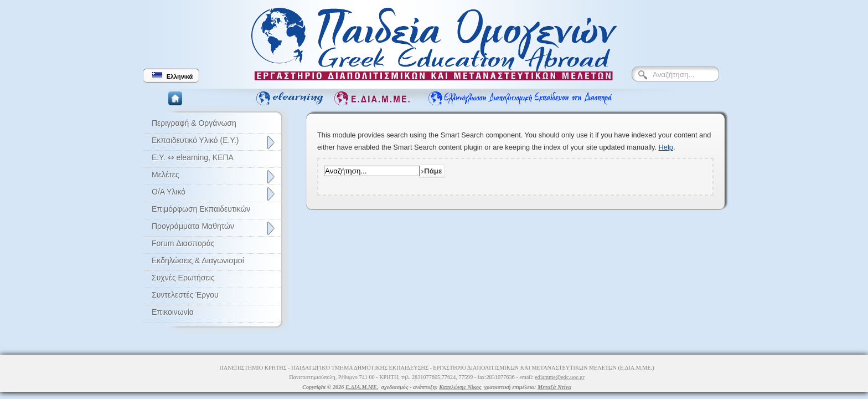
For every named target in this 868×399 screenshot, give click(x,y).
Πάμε (433, 171)
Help (666, 147)
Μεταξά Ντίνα (554, 387)
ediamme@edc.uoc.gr (560, 377)
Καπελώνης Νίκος (460, 387)
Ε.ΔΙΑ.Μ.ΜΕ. (362, 387)
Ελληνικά (172, 76)
